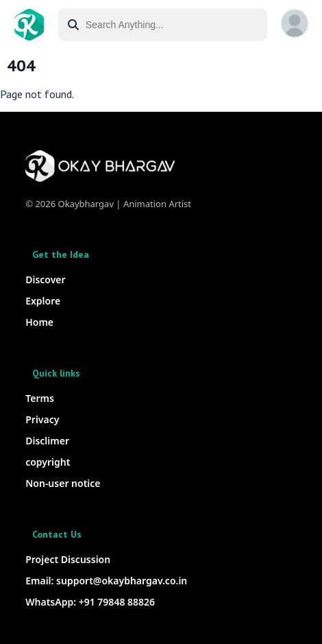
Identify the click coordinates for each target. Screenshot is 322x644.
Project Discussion (68, 559)
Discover (45, 279)
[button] (295, 23)
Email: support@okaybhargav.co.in (106, 581)
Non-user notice (63, 483)
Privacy (42, 419)
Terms (40, 398)
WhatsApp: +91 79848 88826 (90, 602)
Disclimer (47, 441)
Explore (43, 301)
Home (39, 322)
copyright (48, 462)
